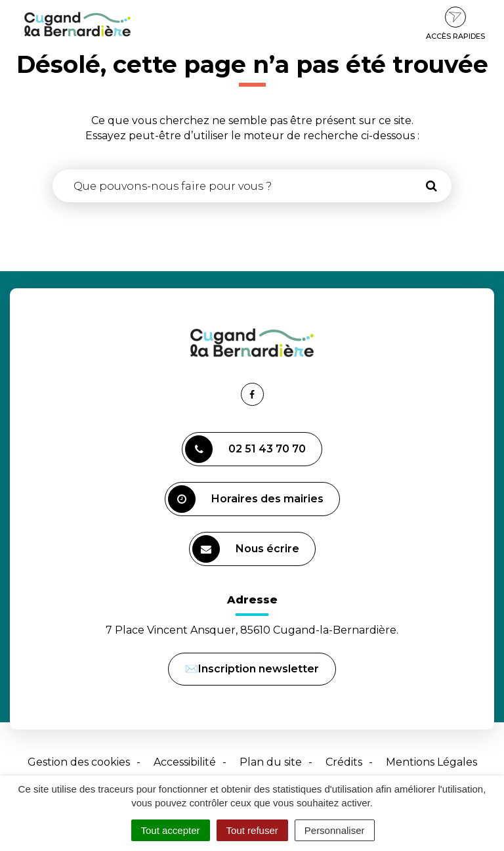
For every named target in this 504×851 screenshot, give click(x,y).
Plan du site (271, 762)
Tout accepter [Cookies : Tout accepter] (171, 830)
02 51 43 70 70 (245, 449)
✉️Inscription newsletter (252, 669)
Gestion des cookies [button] (79, 762)
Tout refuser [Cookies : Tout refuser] (252, 830)
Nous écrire (248, 551)
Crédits (344, 762)
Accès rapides (455, 24)
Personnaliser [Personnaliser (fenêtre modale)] (335, 830)
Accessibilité (185, 762)
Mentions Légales (431, 762)
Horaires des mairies (246, 499)
